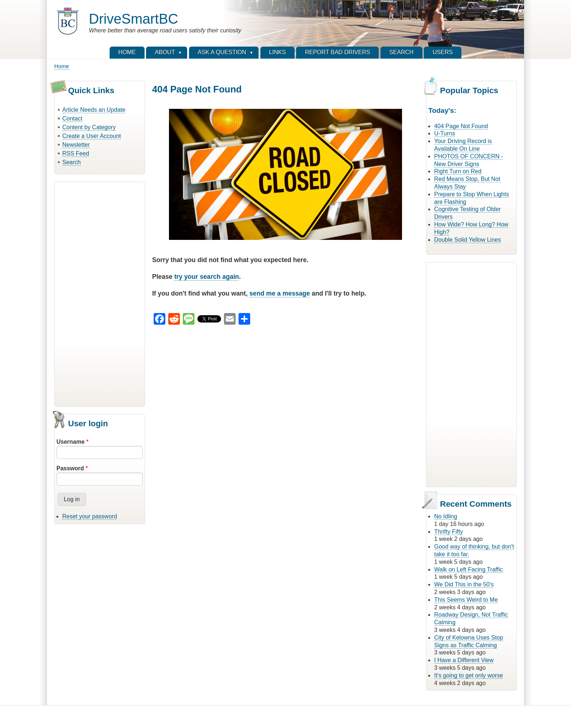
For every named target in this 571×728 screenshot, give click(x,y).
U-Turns (444, 133)
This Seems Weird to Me (466, 600)
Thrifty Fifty (448, 532)
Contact (72, 118)
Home (62, 66)
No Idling (446, 516)
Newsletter (76, 145)
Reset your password (90, 516)
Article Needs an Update (94, 110)
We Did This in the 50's (464, 584)
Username (70, 442)
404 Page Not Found (461, 126)
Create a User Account (92, 136)
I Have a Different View (464, 660)
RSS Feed (76, 153)
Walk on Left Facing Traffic (468, 569)
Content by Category (89, 127)
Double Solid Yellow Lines (467, 240)
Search (72, 162)
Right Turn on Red (458, 171)
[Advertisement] (100, 293)
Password (70, 468)
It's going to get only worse (468, 675)
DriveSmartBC (133, 19)
